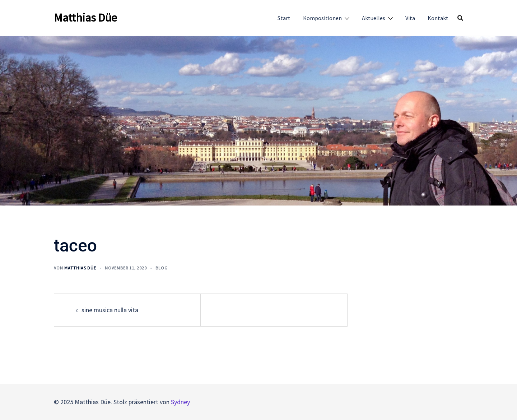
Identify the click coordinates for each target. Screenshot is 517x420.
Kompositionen (322, 18)
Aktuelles (374, 18)
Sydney (180, 402)
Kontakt (438, 18)
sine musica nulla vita (110, 310)
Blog (162, 268)
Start (284, 18)
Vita (410, 18)
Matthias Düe (85, 18)
